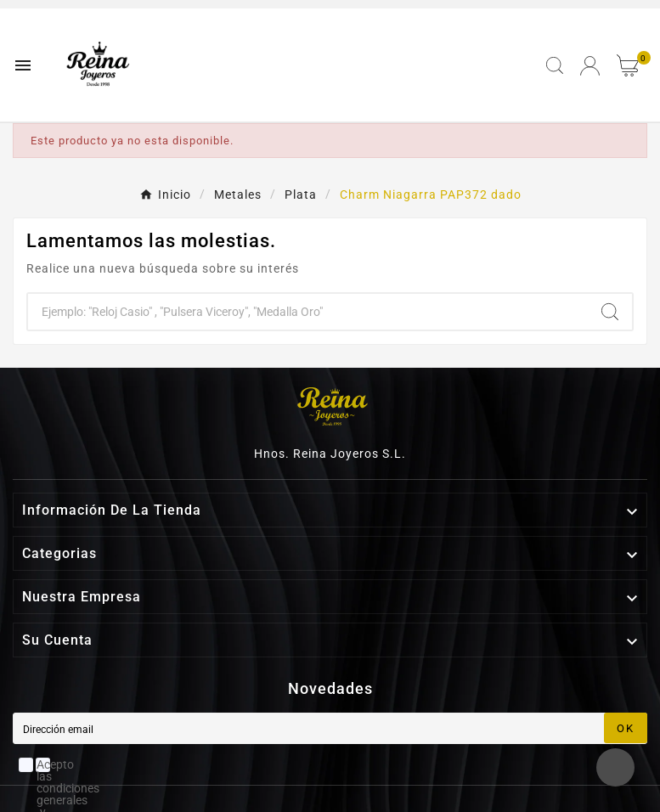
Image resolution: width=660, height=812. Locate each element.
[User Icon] (590, 66)
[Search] (610, 312)
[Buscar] (308, 312)
